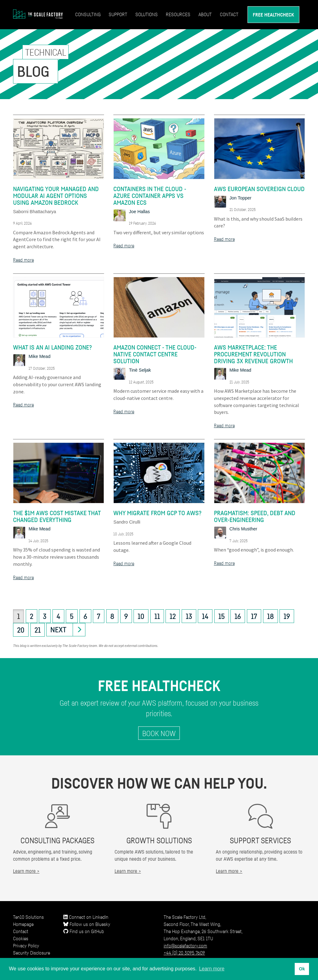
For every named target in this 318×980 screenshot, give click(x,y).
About (205, 14)
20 (21, 630)
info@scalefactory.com (185, 946)
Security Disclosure (32, 953)
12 (173, 616)
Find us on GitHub (84, 931)
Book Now (159, 733)
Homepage (23, 924)
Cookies (21, 938)
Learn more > (26, 871)
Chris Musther (243, 529)
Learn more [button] (212, 969)
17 (254, 616)
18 (270, 616)
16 (238, 616)
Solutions (147, 14)
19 (287, 616)
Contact (229, 14)
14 (205, 616)
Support (118, 14)
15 (222, 616)
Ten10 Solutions (28, 917)
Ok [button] (302, 969)
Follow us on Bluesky (87, 924)
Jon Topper (241, 198)
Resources (178, 14)
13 (189, 616)
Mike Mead (39, 356)
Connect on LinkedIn (86, 917)
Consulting (88, 14)
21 (38, 630)
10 (141, 616)
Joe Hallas (139, 212)
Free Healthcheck (273, 15)
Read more (23, 260)
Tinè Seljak (140, 370)
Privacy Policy (26, 946)
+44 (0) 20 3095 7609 (184, 953)
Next (58, 630)
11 (157, 616)
